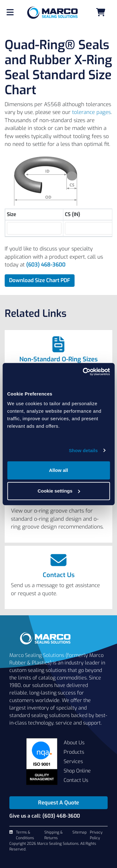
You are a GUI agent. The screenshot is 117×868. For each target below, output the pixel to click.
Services (73, 761)
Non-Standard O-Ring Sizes (58, 359)
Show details (83, 450)
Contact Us (59, 575)
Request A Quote (58, 803)
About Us (74, 743)
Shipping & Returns (54, 835)
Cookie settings (59, 491)
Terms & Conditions (25, 835)
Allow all (58, 470)
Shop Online (77, 771)
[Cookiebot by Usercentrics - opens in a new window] (83, 372)
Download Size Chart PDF (40, 280)
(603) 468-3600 (46, 265)
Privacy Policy (96, 835)
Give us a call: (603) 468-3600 (45, 816)
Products (74, 752)
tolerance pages (91, 112)
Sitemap (80, 832)
